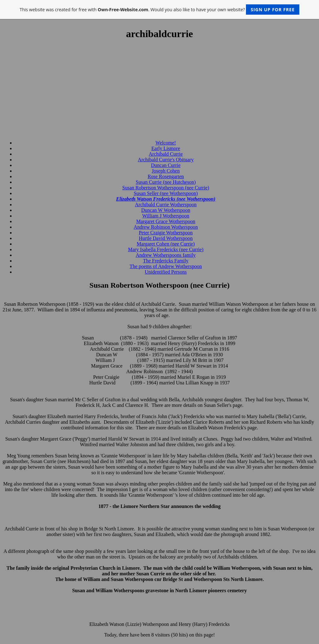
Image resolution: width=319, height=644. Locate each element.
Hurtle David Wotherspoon (166, 238)
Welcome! (166, 143)
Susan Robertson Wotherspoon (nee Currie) (166, 188)
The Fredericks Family (166, 261)
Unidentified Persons (166, 272)
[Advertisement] (159, 90)
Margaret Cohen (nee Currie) (166, 244)
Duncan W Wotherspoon (166, 210)
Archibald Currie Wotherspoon (166, 205)
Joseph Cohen (166, 171)
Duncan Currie (166, 165)
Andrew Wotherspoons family (166, 255)
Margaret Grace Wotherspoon (166, 221)
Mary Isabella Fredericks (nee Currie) (166, 249)
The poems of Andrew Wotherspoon (166, 266)
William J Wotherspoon (166, 216)
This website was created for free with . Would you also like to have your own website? (159, 10)
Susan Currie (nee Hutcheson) (166, 182)
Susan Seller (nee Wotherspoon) (166, 193)
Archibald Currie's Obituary (166, 160)
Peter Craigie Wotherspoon (166, 233)
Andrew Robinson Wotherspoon (166, 227)
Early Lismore (166, 148)
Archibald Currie (166, 154)
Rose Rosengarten (166, 176)
